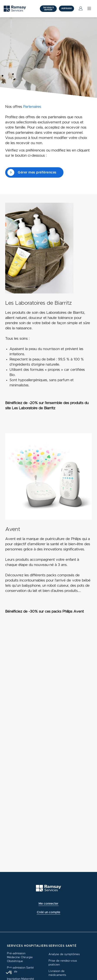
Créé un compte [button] (48, 912)
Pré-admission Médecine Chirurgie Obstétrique (20, 957)
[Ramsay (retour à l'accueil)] (48, 888)
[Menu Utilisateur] (81, 9)
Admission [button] (66, 8)
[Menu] (89, 9)
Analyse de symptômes (64, 954)
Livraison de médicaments (57, 973)
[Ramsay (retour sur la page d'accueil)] (15, 9)
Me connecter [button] (48, 904)
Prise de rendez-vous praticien (63, 963)
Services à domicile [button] (48, 9)
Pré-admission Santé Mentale (20, 970)
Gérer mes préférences (32, 172)
